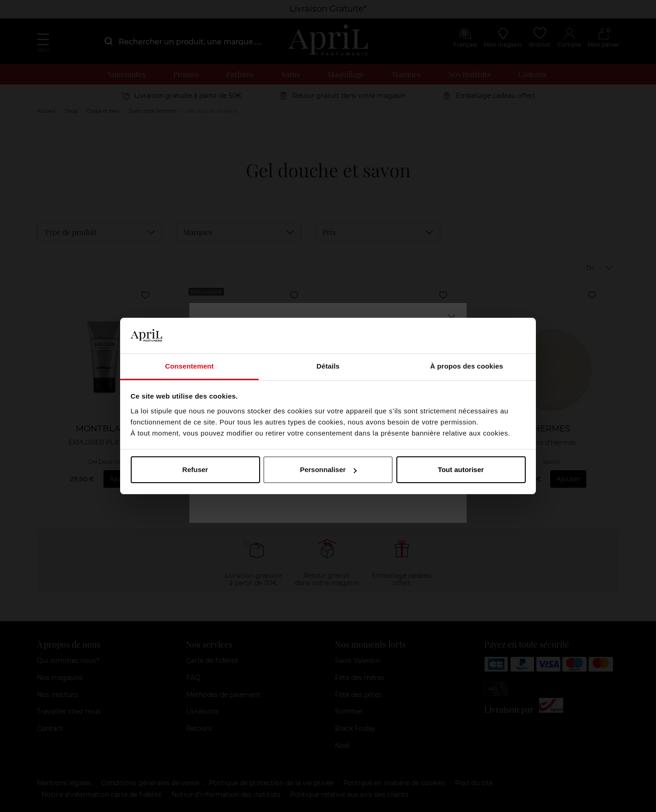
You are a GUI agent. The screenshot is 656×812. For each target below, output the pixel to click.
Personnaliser (328, 470)
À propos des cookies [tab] (467, 366)
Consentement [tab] (189, 366)
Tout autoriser (461, 470)
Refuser (195, 470)
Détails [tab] (328, 366)
